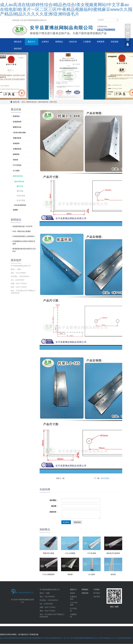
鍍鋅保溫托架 (43, 102)
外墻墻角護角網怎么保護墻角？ (24, 236)
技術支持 (73, 42)
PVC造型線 (17, 165)
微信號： (55, 506)
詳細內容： (54, 512)
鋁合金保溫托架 (20, 205)
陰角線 (113, 574)
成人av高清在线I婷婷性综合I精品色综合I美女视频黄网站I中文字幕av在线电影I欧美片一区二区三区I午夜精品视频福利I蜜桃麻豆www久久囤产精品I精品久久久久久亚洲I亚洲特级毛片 (66, 9)
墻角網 (70, 574)
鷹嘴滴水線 (17, 127)
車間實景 (101, 42)
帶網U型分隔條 (48, 553)
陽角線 (73, 593)
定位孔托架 (105, 478)
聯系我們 (18, 49)
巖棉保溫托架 (32, 102)
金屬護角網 (17, 149)
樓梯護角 (16, 154)
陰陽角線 (16, 116)
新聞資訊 (59, 42)
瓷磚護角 (16, 144)
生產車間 (97, 597)
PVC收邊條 (92, 553)
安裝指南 (115, 42)
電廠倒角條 (17, 138)
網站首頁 (18, 42)
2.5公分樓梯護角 (49, 574)
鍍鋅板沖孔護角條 (113, 553)
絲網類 (15, 210)
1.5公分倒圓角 (70, 553)
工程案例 (87, 42)
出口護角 (92, 574)
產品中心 (32, 42)
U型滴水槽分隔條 (19, 133)
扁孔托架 (20, 191)
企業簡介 (46, 42)
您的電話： (54, 500)
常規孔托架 (21, 196)
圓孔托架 (54, 102)
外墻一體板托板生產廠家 (22, 231)
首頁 (23, 102)
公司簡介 (97, 590)
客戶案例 (97, 593)
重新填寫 (77, 522)
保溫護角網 (17, 122)
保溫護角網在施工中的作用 (22, 226)
